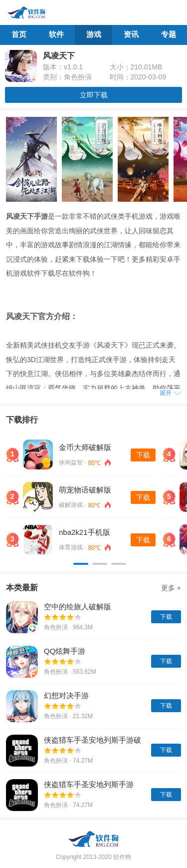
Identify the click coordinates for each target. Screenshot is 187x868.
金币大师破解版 (85, 447)
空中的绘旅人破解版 (78, 607)
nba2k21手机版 (85, 532)
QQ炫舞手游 (65, 651)
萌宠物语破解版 (85, 490)
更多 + (171, 588)
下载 (143, 455)
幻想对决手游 (66, 695)
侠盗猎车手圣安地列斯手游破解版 (93, 741)
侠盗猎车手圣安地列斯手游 (89, 784)
